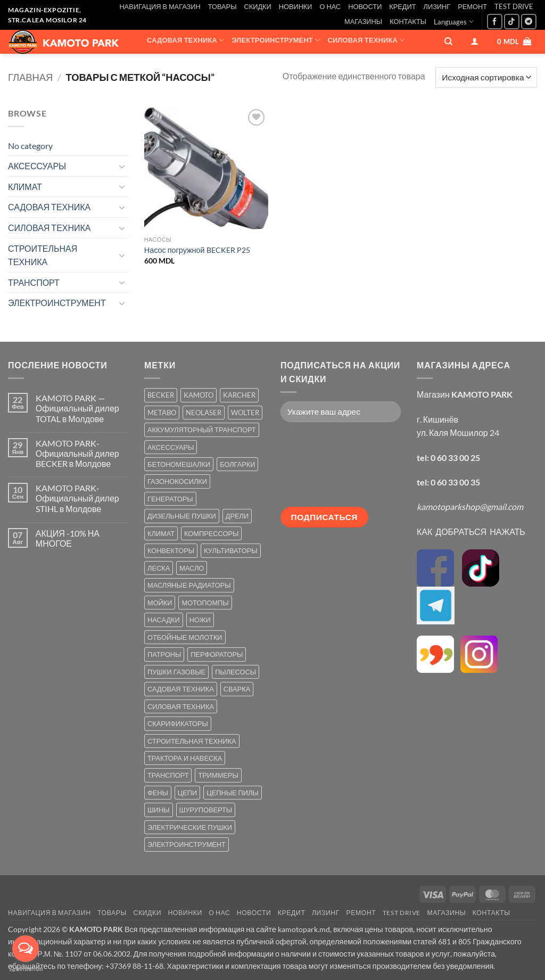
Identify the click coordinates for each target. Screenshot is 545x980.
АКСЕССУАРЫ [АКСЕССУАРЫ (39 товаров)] (171, 447)
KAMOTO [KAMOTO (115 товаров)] (199, 395)
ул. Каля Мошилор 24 (458, 433)
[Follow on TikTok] (512, 22)
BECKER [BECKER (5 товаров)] (161, 395)
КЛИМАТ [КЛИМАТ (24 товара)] (161, 533)
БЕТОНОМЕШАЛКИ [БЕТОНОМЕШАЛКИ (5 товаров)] (179, 464)
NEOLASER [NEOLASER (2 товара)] (204, 413)
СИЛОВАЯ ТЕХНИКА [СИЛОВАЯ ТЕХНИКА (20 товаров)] (181, 706)
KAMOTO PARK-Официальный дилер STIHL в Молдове (77, 498)
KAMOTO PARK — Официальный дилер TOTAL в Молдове (77, 408)
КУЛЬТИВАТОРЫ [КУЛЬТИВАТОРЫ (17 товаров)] (231, 550)
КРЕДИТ (402, 6)
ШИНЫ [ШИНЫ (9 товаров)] (159, 810)
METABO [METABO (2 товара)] (162, 413)
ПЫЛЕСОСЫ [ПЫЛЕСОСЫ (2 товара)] (236, 672)
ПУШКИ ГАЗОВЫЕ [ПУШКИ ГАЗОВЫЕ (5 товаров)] (176, 672)
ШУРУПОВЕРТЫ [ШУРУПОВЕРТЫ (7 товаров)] (206, 810)
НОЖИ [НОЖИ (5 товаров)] (200, 620)
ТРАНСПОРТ (292, 61)
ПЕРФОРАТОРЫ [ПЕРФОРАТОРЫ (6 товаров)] (217, 654)
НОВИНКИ (296, 6)
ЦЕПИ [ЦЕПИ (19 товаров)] (187, 793)
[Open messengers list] (26, 949)
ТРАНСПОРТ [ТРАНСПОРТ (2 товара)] (168, 775)
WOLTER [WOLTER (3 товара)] (245, 413)
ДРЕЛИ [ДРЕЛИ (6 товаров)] (237, 516)
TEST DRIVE (514, 6)
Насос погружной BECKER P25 (197, 250)
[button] (475, 42)
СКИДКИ (257, 6)
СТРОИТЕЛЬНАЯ (183, 61)
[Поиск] (449, 42)
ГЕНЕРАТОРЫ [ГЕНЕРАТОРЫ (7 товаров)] (170, 499)
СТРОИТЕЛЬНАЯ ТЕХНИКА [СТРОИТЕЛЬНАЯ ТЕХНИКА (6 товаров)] (192, 741)
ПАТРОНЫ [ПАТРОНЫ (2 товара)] (164, 654)
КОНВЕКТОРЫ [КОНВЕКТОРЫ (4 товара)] (171, 550)
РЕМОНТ (472, 6)
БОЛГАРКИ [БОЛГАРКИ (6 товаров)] (237, 464)
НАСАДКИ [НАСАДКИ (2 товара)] (164, 620)
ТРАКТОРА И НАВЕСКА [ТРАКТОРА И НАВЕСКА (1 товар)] (185, 758)
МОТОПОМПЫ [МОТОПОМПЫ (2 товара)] (205, 603)
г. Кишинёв (437, 419)
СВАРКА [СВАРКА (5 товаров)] (237, 689)
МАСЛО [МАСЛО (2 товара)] (192, 568)
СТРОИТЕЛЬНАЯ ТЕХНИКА (43, 255)
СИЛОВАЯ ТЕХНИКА (366, 40)
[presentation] (324, 468)
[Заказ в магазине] (486, 77)
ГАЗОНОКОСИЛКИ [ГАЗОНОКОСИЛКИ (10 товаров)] (177, 481)
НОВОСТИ (365, 6)
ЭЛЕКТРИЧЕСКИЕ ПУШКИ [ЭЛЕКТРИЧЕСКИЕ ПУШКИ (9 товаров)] (190, 827)
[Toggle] (122, 166)
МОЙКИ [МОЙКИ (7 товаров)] (160, 603)
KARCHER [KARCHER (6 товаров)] (239, 395)
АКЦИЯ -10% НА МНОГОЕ (68, 538)
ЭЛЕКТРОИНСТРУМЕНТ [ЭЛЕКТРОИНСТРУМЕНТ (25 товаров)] (187, 844)
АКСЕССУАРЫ (353, 61)
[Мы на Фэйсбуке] (495, 22)
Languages (454, 22)
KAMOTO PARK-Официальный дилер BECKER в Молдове (77, 453)
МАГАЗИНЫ (363, 21)
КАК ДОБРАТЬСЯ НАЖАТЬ (471, 532)
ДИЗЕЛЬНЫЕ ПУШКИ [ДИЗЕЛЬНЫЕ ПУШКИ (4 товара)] (182, 516)
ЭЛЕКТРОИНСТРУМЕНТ (276, 40)
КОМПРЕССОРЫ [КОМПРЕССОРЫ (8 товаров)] (211, 533)
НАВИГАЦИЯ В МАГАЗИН (160, 6)
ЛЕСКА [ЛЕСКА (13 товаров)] (159, 568)
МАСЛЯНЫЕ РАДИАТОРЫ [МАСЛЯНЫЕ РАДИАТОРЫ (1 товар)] (189, 585)
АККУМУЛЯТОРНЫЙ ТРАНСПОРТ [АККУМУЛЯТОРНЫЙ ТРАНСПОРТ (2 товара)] (202, 430)
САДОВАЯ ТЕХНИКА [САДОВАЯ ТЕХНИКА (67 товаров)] (181, 689)
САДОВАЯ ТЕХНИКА (185, 40)
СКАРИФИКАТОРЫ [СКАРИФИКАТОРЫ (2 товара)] (178, 723)
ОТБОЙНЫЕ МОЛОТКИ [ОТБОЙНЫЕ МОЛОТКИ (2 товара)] (185, 637)
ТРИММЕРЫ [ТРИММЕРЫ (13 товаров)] (218, 775)
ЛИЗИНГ (437, 6)
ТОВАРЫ (222, 6)
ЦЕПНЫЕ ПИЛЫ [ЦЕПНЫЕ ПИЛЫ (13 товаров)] (232, 793)
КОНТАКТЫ (408, 21)
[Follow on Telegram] (529, 22)
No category (30, 146)
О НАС (331, 6)
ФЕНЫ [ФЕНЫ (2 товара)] (158, 793)
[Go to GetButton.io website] (26, 969)
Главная (30, 77)
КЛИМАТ (242, 61)
